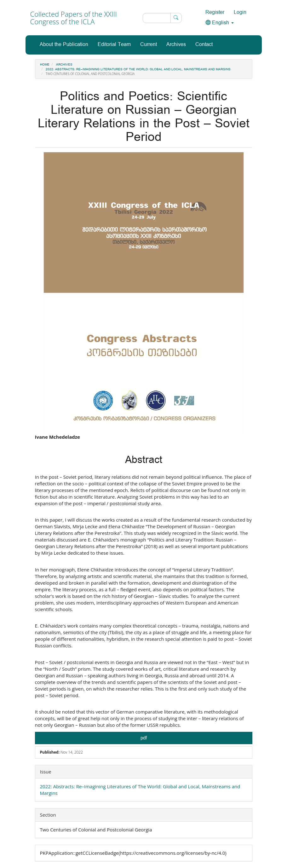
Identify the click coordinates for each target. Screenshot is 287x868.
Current (149, 45)
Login (240, 12)
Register (215, 12)
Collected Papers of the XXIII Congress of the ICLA (74, 18)
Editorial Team (114, 45)
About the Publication (64, 45)
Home (45, 65)
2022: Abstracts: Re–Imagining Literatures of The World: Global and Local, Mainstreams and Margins (138, 69)
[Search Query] (162, 18)
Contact (204, 45)
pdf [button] (144, 738)
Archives (176, 45)
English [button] (220, 23)
